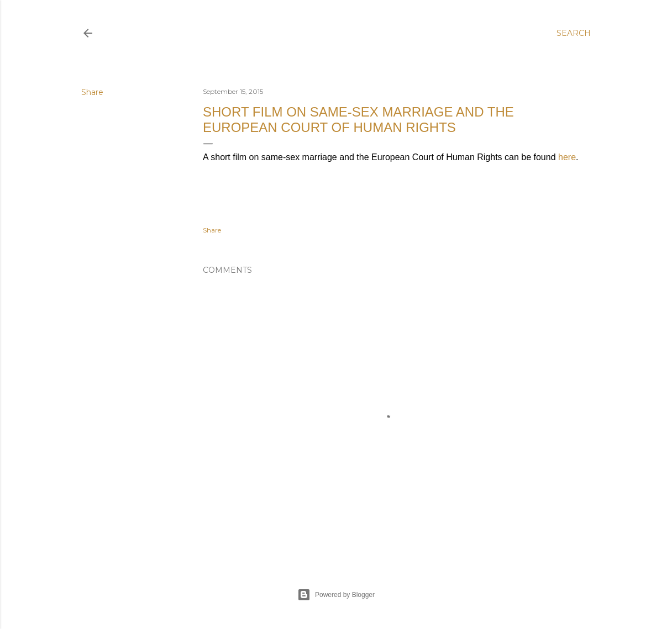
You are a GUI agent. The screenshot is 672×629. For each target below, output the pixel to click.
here (567, 157)
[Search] (574, 33)
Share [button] (92, 92)
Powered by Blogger (336, 595)
